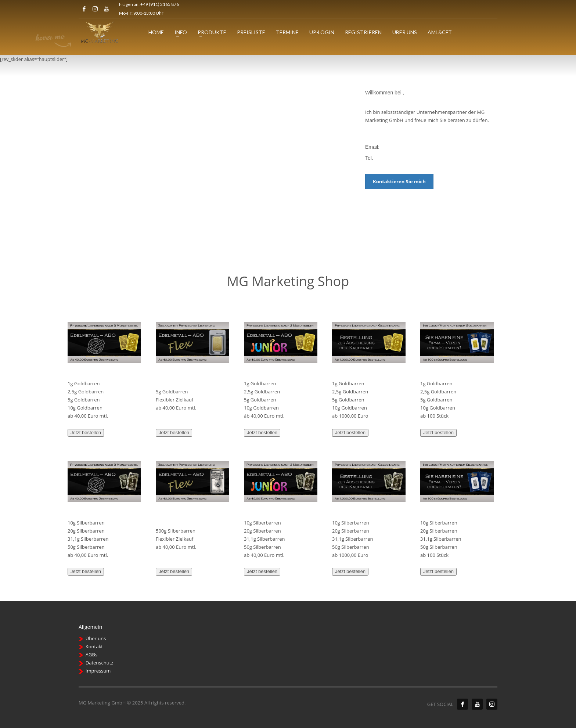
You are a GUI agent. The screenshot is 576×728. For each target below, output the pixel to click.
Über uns (96, 638)
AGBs (91, 655)
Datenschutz (100, 663)
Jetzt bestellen (86, 433)
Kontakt (94, 646)
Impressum (98, 671)
